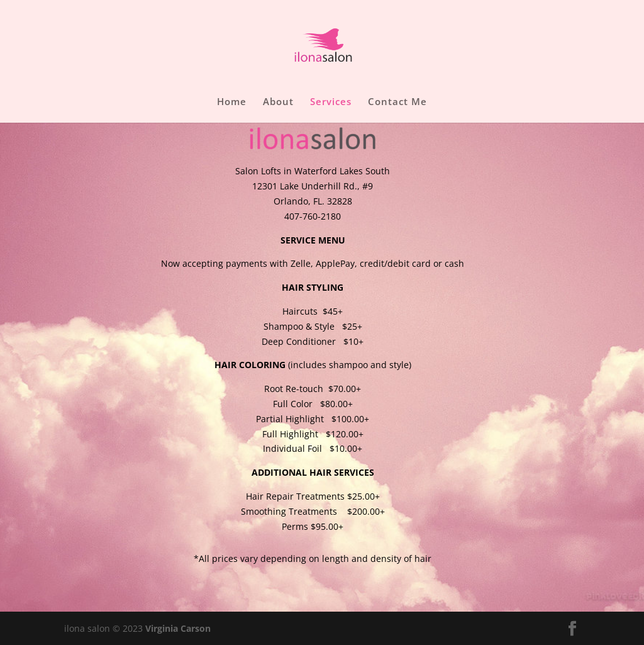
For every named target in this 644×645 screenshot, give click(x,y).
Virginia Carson (178, 628)
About (278, 102)
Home (232, 102)
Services (331, 102)
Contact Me (397, 102)
